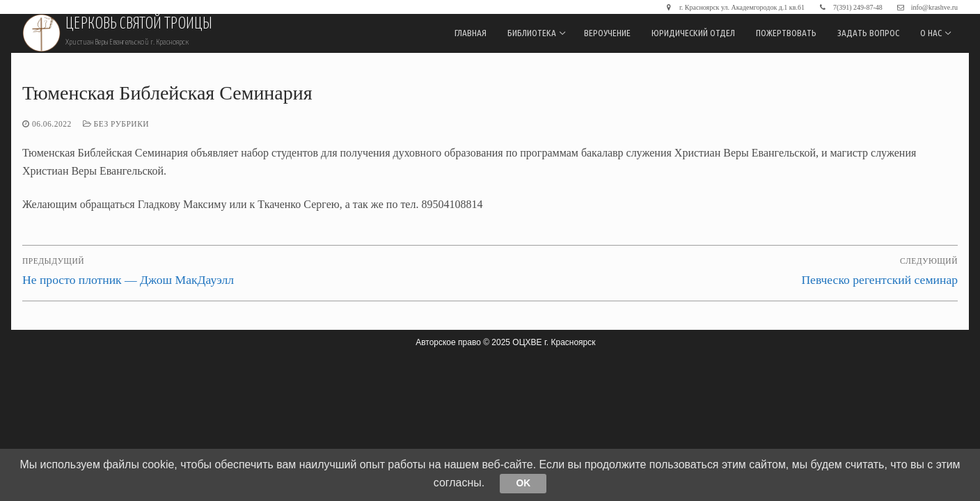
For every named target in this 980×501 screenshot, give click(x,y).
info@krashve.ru (926, 7)
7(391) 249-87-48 (849, 7)
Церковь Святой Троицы (139, 24)
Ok (524, 483)
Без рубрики (116, 124)
